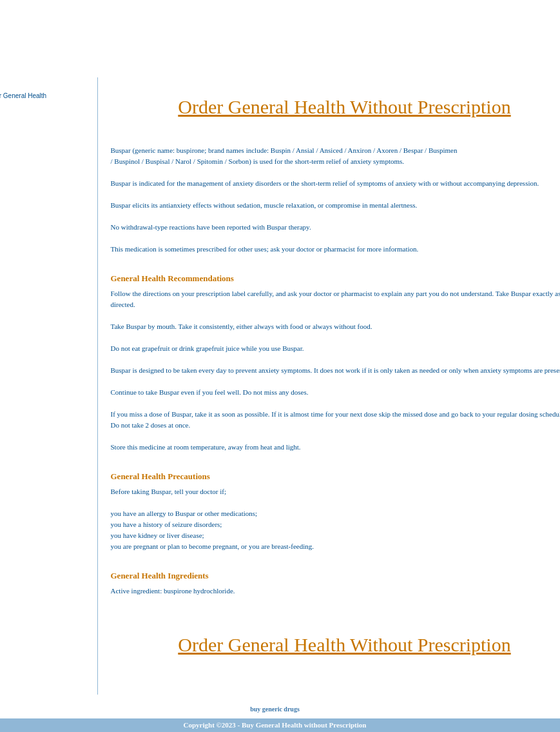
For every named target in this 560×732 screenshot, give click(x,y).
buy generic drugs (275, 709)
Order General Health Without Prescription (344, 107)
